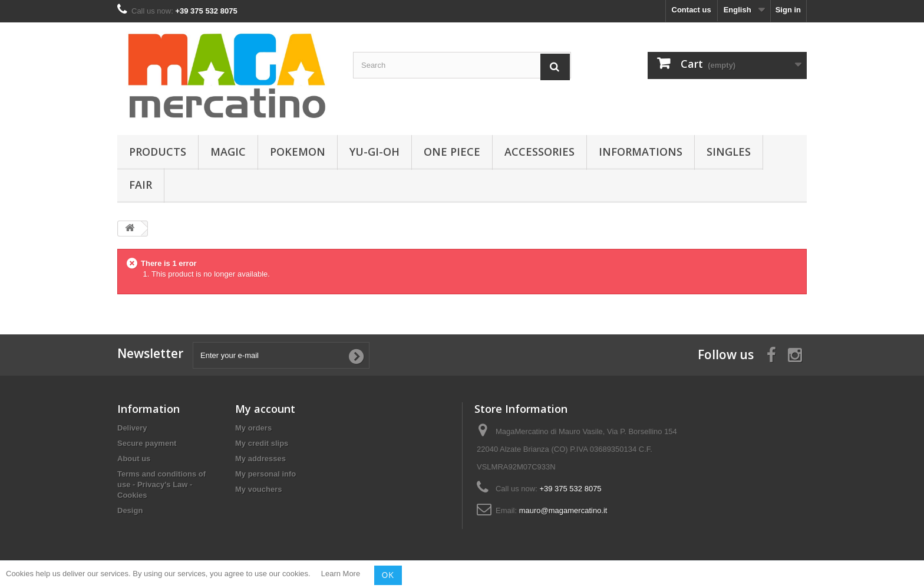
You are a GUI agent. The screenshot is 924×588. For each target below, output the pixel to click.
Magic (228, 152)
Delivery (132, 428)
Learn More (341, 574)
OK (388, 575)
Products (158, 152)
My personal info (265, 474)
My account (265, 409)
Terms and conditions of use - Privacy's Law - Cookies (161, 484)
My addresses (260, 459)
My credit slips (262, 443)
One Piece (452, 152)
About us (134, 459)
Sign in (788, 10)
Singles (729, 152)
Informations (641, 152)
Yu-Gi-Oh (374, 152)
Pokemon (298, 152)
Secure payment (147, 443)
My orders (253, 428)
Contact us (692, 10)
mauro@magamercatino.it (563, 510)
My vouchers (258, 489)
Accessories (539, 152)
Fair (141, 185)
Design (130, 510)
